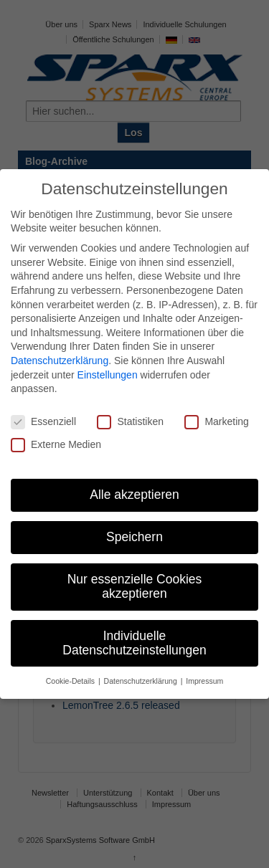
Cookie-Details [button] (71, 681)
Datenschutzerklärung (60, 361)
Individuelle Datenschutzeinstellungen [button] (134, 643)
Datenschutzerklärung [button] (142, 681)
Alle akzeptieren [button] (134, 495)
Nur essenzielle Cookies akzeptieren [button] (135, 586)
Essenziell (43, 422)
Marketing (216, 422)
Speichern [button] (134, 537)
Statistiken (130, 422)
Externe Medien (56, 445)
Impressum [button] (204, 681)
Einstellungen (108, 375)
